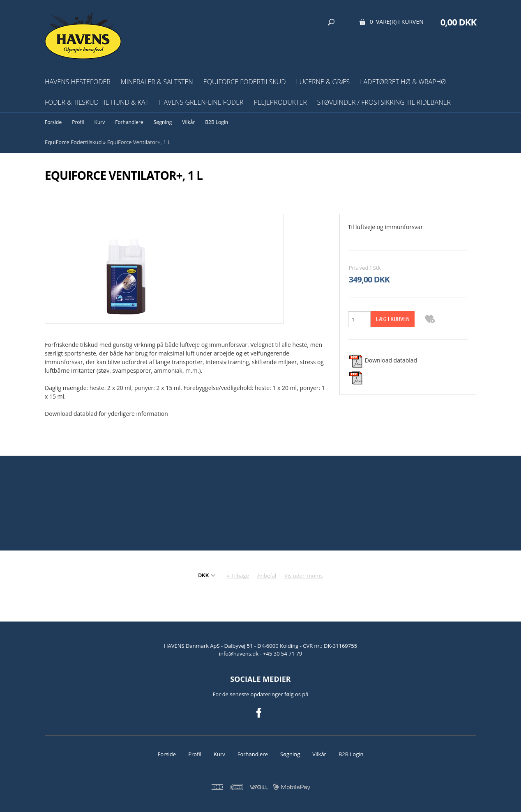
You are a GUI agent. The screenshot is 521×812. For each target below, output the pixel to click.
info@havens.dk (240, 654)
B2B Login (217, 122)
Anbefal (267, 576)
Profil (78, 122)
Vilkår (188, 122)
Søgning (163, 122)
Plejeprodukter (280, 102)
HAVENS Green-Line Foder (201, 102)
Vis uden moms (303, 576)
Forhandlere (129, 122)
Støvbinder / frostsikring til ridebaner (384, 102)
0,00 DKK (458, 22)
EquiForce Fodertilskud (245, 82)
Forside (53, 122)
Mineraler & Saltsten (157, 82)
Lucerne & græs (323, 82)
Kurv (100, 122)
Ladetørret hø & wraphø (403, 82)
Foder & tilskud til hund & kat (97, 102)
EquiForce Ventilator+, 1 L (139, 142)
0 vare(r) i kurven (397, 22)
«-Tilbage (238, 576)
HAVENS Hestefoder (78, 82)
